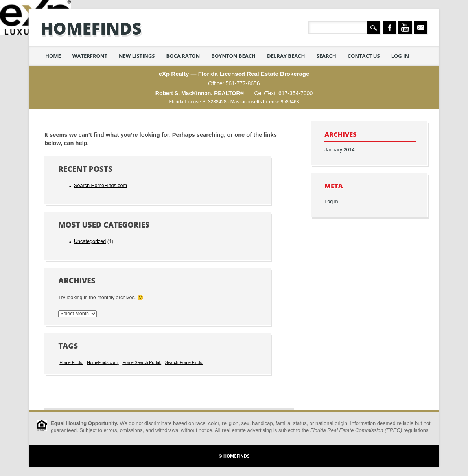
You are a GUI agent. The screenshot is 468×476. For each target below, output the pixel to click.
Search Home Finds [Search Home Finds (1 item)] (184, 362)
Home (53, 56)
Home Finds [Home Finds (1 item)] (71, 362)
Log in (400, 56)
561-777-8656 (242, 83)
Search (326, 56)
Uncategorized (90, 241)
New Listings (137, 56)
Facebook (389, 28)
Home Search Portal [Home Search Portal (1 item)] (141, 362)
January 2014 (339, 150)
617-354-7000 (296, 93)
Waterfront (90, 56)
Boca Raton (183, 56)
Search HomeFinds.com (100, 186)
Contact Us (364, 56)
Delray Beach (286, 56)
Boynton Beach (233, 56)
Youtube (405, 28)
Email (421, 28)
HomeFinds (91, 28)
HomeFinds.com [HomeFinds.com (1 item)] (102, 362)
